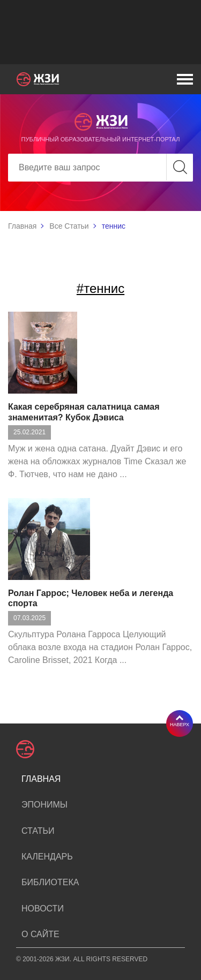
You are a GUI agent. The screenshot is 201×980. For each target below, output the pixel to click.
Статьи (38, 831)
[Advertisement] (100, 32)
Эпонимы (44, 805)
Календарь (47, 857)
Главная (22, 226)
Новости (43, 909)
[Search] (100, 168)
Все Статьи (69, 226)
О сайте (40, 934)
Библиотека (50, 882)
